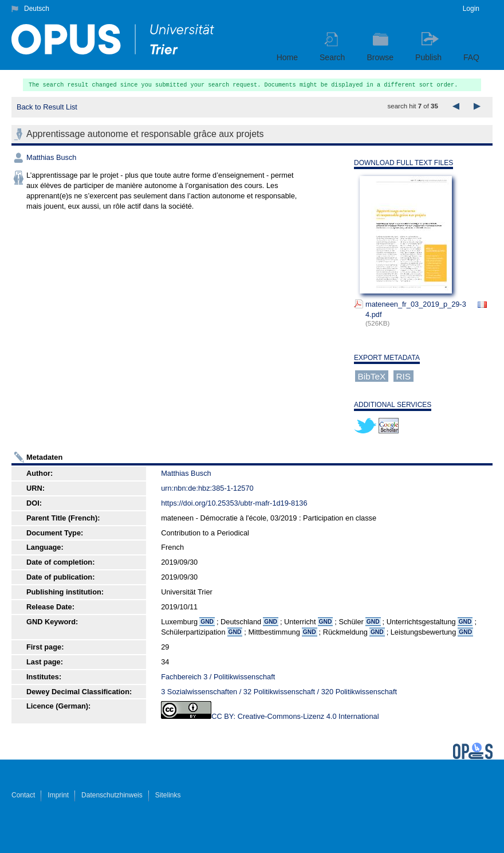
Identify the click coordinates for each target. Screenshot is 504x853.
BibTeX (372, 376)
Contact (23, 795)
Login (471, 9)
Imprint (58, 795)
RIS (403, 376)
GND (207, 622)
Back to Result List (47, 107)
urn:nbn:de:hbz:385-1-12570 (207, 488)
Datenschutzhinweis (112, 795)
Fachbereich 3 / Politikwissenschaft (218, 677)
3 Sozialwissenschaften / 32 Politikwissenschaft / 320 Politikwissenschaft (279, 692)
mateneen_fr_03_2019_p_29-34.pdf (416, 309)
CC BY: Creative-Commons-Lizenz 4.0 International (295, 716)
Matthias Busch (52, 157)
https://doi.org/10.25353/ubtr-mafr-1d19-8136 (234, 503)
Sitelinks (168, 795)
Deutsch (37, 9)
